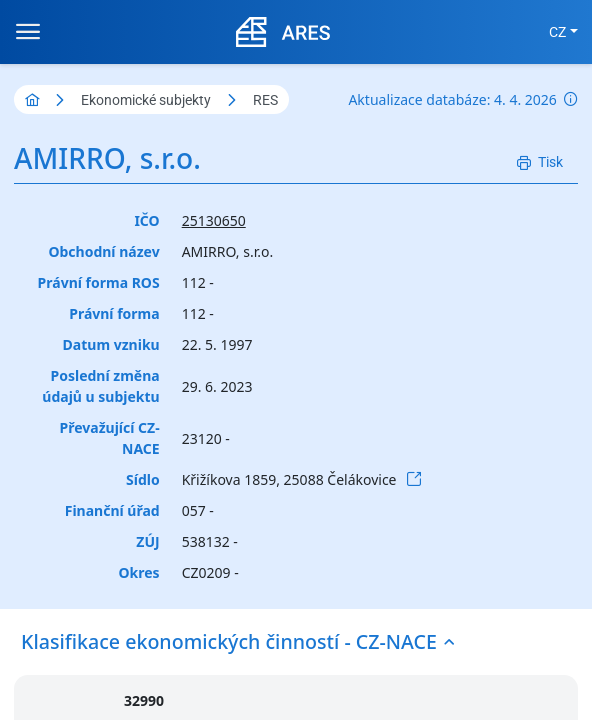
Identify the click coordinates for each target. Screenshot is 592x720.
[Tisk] (540, 162)
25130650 (214, 220)
